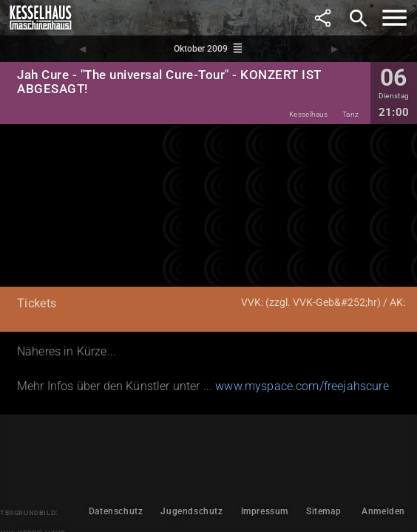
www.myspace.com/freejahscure (302, 386)
